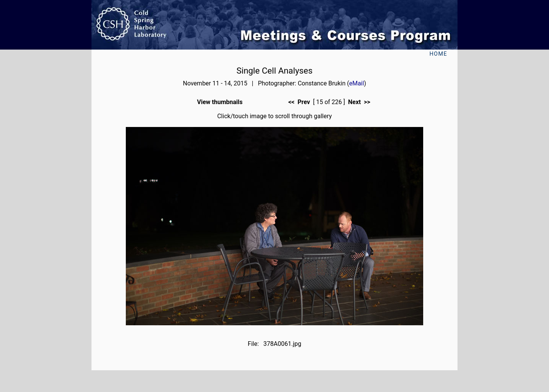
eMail (357, 83)
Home (438, 54)
